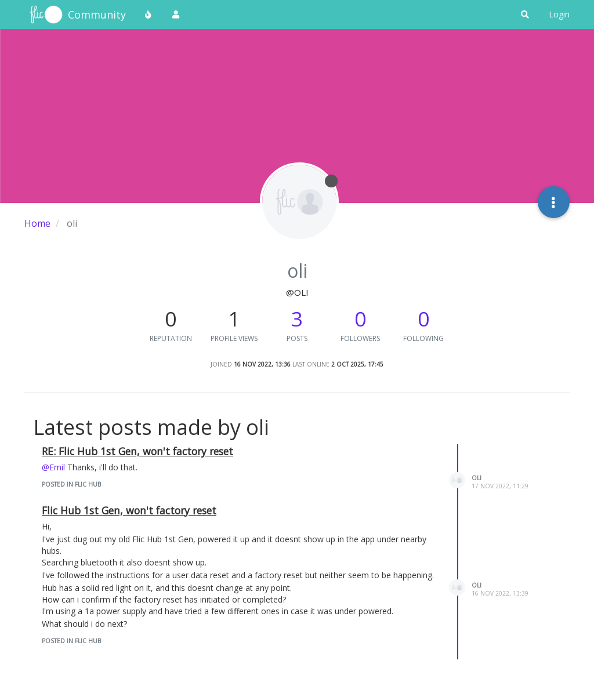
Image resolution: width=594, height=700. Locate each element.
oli (477, 478)
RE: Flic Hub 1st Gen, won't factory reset (137, 451)
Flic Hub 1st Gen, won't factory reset (129, 510)
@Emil (53, 467)
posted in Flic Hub (71, 484)
